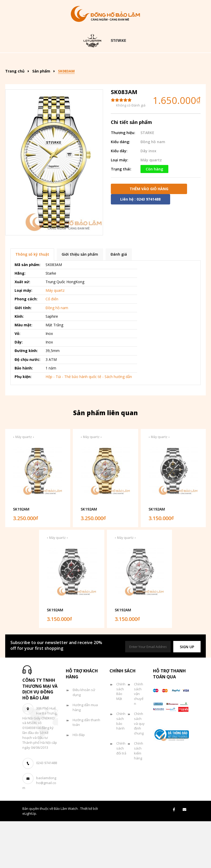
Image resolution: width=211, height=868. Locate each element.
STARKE (147, 179)
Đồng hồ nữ (52, 76)
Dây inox (148, 198)
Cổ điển (52, 346)
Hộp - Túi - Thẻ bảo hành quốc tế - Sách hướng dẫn (89, 423)
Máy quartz (151, 207)
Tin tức (128, 76)
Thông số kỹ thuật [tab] (32, 301)
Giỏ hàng (161, 76)
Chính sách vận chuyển (139, 741)
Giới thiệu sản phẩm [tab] (80, 301)
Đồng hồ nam (162, 60)
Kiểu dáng (119, 60)
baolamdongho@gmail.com (39, 830)
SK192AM (21, 556)
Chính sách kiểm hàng (139, 797)
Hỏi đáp (79, 781)
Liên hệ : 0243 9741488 (140, 246)
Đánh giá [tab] (119, 301)
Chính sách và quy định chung (139, 770)
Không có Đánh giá (131, 152)
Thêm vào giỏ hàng (149, 236)
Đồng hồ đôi (92, 76)
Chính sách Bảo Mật (121, 738)
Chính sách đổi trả (121, 795)
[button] (187, 694)
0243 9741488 (47, 810)
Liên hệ (105, 92)
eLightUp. (30, 860)
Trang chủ (45, 60)
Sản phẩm (81, 60)
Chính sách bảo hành (121, 768)
